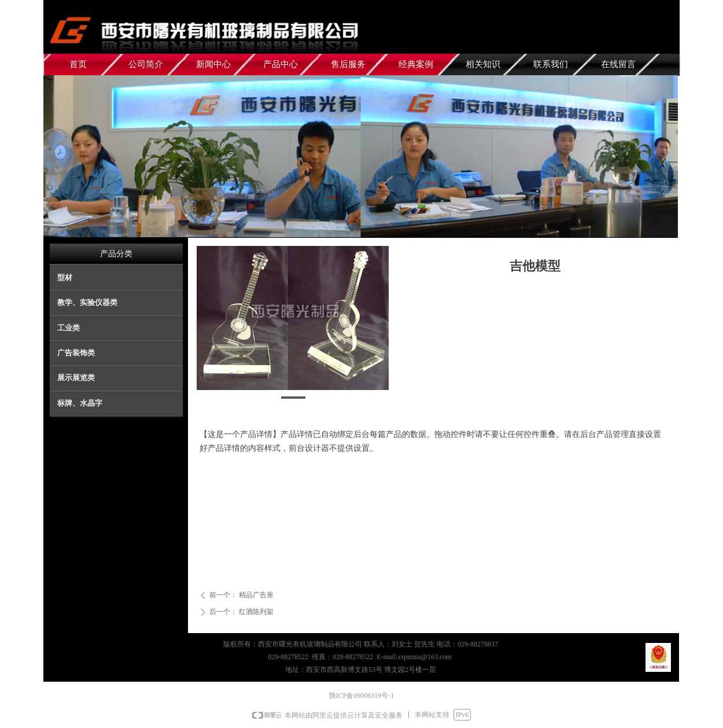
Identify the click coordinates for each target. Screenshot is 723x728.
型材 (65, 277)
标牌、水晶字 (80, 403)
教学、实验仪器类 (87, 302)
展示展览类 (76, 378)
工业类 (69, 328)
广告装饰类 (76, 353)
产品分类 (116, 254)
